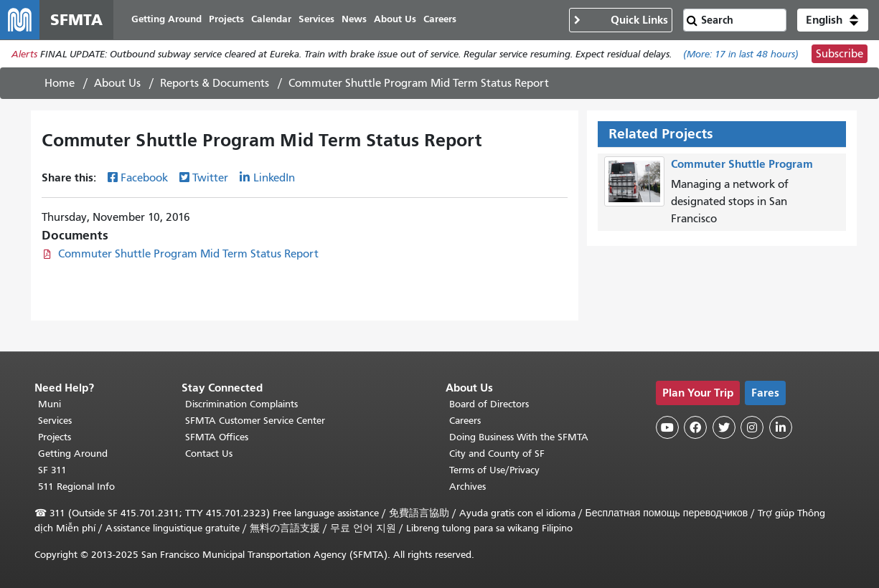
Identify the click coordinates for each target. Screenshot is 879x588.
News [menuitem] (355, 20)
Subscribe (840, 54)
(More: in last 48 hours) (741, 55)
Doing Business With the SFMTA (519, 437)
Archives (467, 487)
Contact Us (209, 454)
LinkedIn (274, 179)
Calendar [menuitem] (272, 20)
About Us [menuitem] (396, 20)
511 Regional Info (76, 487)
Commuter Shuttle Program (742, 165)
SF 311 (52, 470)
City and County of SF (497, 454)
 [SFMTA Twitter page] (724, 427)
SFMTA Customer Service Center (255, 421)
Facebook (144, 179)
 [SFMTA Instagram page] (752, 427)
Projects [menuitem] (227, 20)
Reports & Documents (215, 84)
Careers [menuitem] (441, 20)
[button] (833, 20)
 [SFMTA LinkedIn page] (781, 427)
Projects (55, 437)
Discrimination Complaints (241, 404)
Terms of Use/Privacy (494, 470)
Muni (50, 404)
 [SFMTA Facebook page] (695, 427)
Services (55, 421)
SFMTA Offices (217, 437)
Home (60, 84)
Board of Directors (489, 404)
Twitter (210, 179)
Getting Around (73, 454)
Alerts (24, 55)
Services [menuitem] (317, 20)
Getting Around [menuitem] (167, 20)
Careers (465, 421)
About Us (117, 84)
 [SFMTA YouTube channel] (667, 427)
